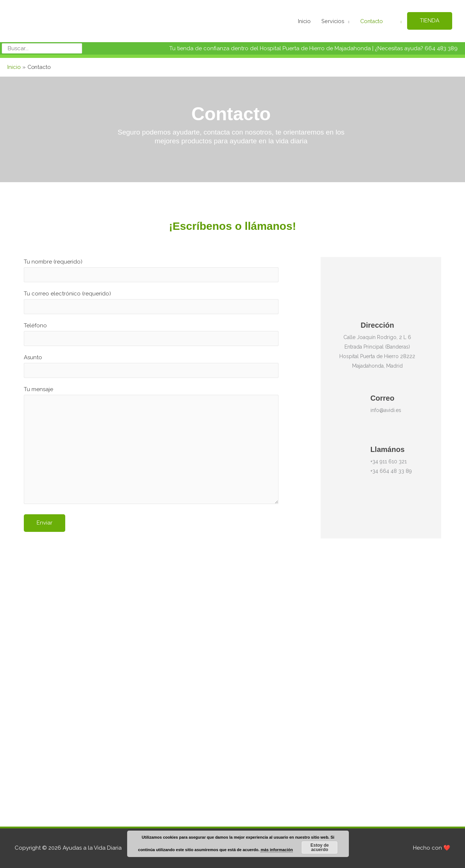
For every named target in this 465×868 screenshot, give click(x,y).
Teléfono (151, 332)
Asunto (151, 365)
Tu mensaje (151, 447)
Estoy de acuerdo (320, 847)
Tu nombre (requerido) (151, 268)
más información (277, 850)
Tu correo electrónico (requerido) (151, 300)
